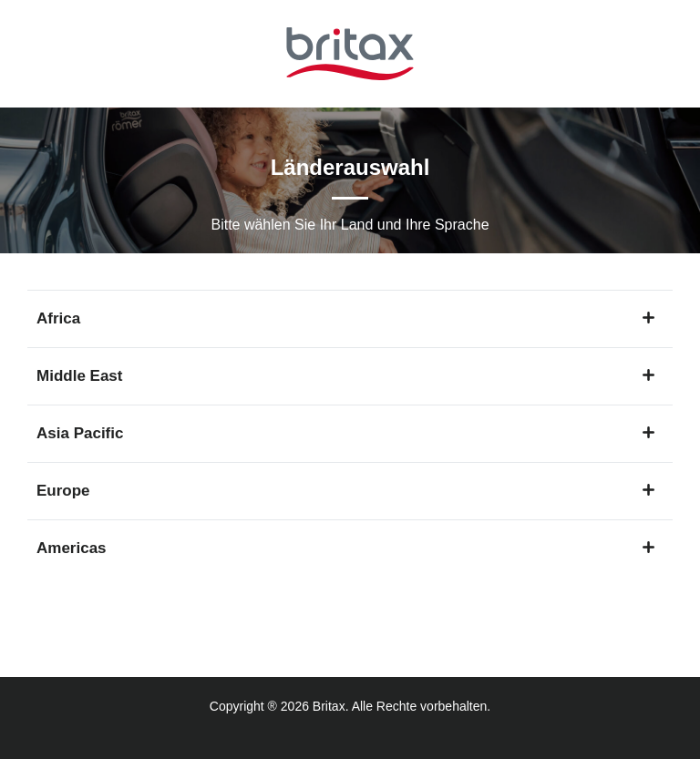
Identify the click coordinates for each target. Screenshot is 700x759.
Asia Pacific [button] (345, 433)
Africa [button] (345, 318)
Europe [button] (345, 490)
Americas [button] (345, 548)
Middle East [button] (345, 375)
